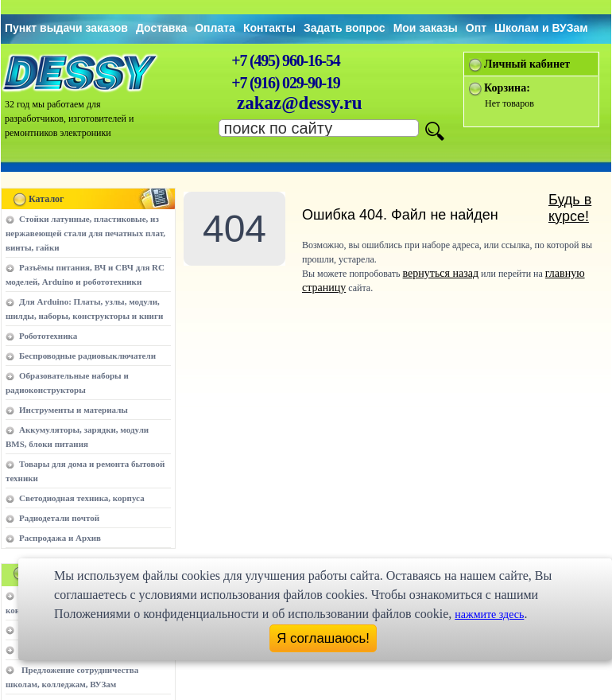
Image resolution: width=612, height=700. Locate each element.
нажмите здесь (489, 614)
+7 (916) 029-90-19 (285, 83)
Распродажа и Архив (60, 538)
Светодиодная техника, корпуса (82, 498)
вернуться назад (441, 273)
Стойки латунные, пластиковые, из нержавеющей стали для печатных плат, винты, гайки (85, 233)
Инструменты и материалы (74, 410)
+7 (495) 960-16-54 (285, 60)
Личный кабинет (527, 64)
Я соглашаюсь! (323, 638)
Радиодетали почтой (59, 518)
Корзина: (507, 88)
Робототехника (48, 336)
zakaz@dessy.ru (300, 103)
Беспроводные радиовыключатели (87, 356)
